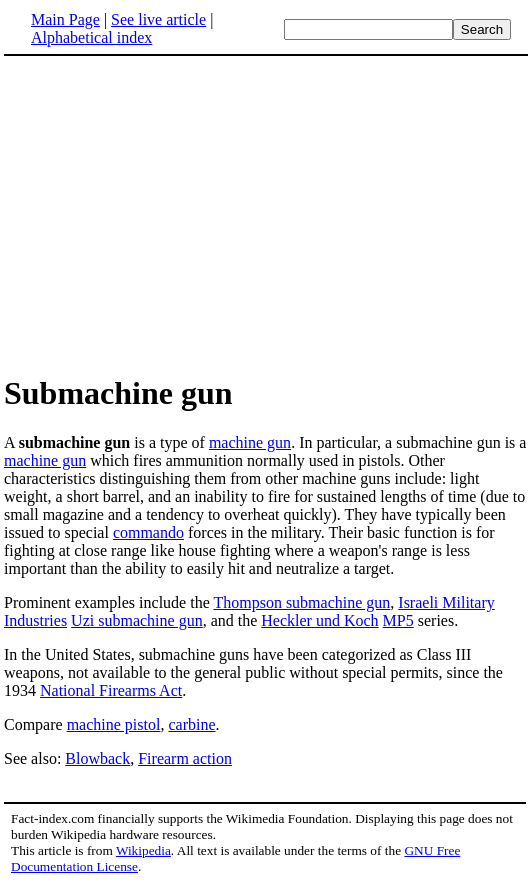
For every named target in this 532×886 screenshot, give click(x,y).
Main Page (65, 19)
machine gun (250, 442)
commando (148, 532)
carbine (191, 724)
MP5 (398, 620)
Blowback (97, 758)
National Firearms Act (111, 690)
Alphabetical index (91, 37)
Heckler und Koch (319, 620)
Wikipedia (143, 850)
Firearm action (185, 758)
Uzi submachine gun (137, 620)
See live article (158, 19)
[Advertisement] (172, 214)
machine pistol (114, 724)
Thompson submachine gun (301, 602)
